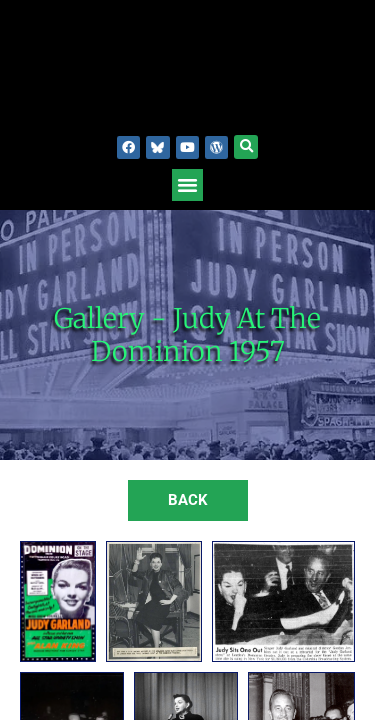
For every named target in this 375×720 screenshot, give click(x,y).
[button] (246, 147)
